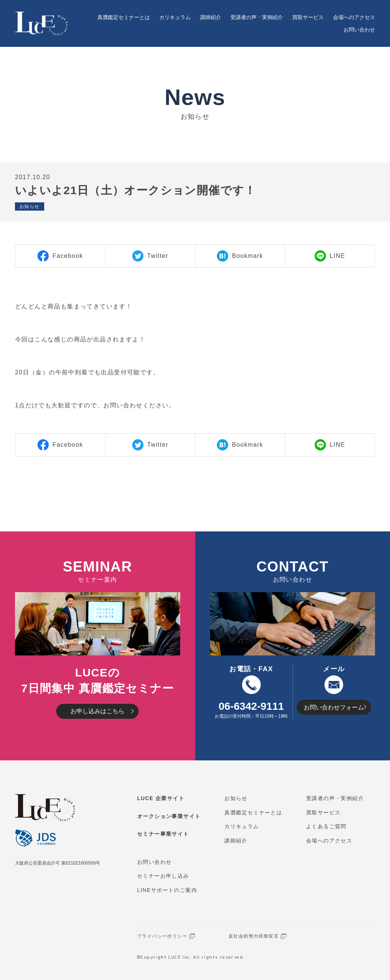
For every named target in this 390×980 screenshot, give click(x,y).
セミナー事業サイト (163, 834)
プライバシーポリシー (162, 936)
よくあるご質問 (326, 826)
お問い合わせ (359, 30)
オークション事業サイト (169, 816)
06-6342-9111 (251, 706)
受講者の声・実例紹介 (257, 17)
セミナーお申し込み (163, 876)
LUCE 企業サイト (161, 798)
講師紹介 (211, 17)
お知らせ (236, 798)
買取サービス (308, 17)
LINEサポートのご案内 (167, 890)
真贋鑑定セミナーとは (124, 17)
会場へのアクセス (354, 17)
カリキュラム (175, 17)
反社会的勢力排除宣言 (254, 936)
